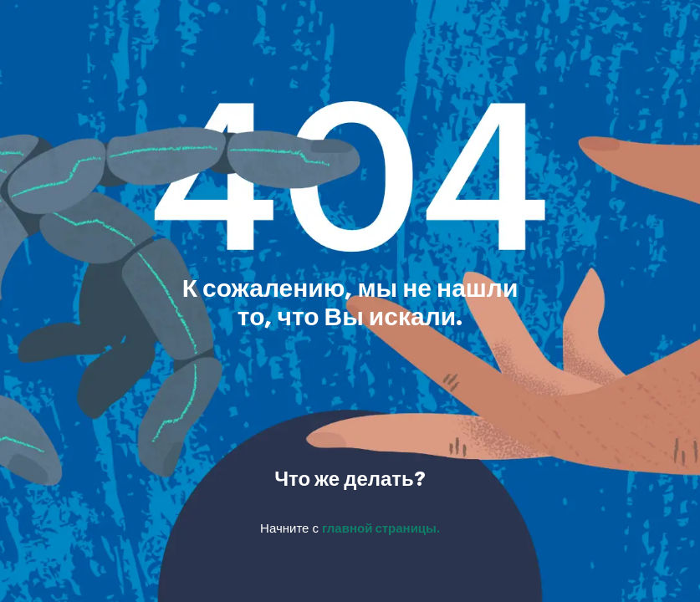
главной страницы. (381, 529)
